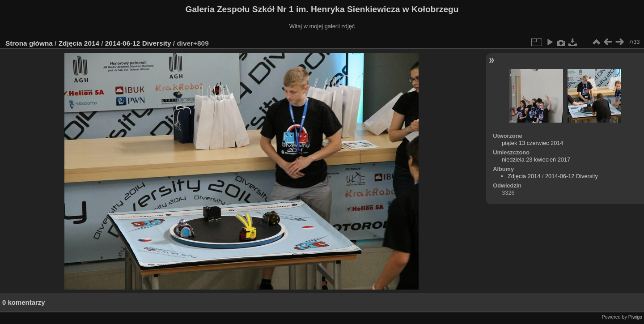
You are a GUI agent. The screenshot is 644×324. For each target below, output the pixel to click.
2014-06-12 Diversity (138, 43)
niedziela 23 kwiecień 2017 (536, 160)
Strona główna (29, 43)
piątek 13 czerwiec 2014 (532, 143)
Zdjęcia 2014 (79, 43)
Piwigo (635, 317)
